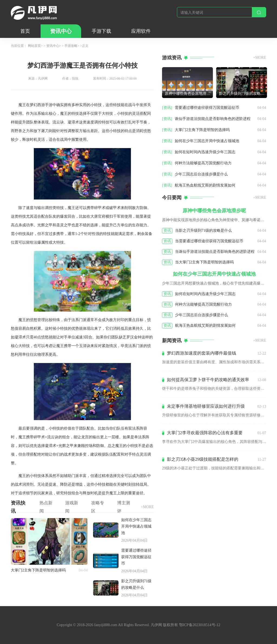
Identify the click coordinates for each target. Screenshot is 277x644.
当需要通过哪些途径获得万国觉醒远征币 (209, 241)
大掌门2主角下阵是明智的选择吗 (38, 570)
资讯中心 (61, 31)
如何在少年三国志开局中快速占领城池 (136, 526)
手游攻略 (71, 46)
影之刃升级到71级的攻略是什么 (136, 584)
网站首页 (34, 46)
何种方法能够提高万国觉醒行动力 (203, 163)
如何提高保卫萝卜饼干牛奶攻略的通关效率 (208, 380)
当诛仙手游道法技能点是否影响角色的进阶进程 (215, 252)
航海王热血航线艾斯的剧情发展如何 (205, 185)
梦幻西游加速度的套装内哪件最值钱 (202, 353)
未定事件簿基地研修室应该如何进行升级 (206, 406)
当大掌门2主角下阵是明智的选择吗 (204, 262)
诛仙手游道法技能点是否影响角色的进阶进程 (213, 119)
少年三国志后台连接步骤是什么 (201, 174)
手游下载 (101, 31)
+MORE (147, 507)
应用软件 (141, 31)
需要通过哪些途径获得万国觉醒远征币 (136, 557)
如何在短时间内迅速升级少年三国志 (205, 152)
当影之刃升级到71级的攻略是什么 (203, 231)
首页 (25, 31)
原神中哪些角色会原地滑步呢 (189, 94)
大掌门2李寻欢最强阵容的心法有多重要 (205, 433)
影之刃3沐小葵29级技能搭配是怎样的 (203, 459)
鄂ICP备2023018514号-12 (200, 625)
